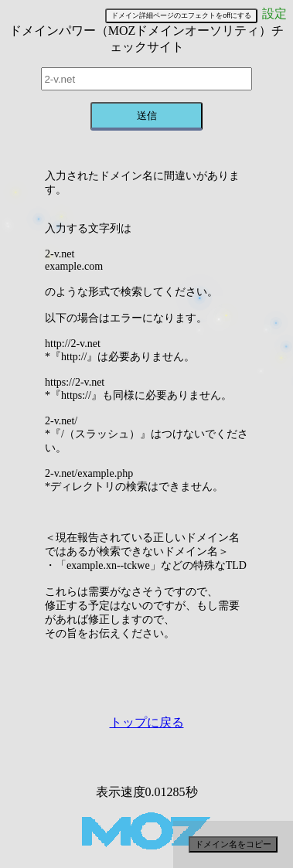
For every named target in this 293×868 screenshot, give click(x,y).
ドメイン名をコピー (233, 844)
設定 (274, 14)
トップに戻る (147, 722)
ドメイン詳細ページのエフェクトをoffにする (181, 15)
